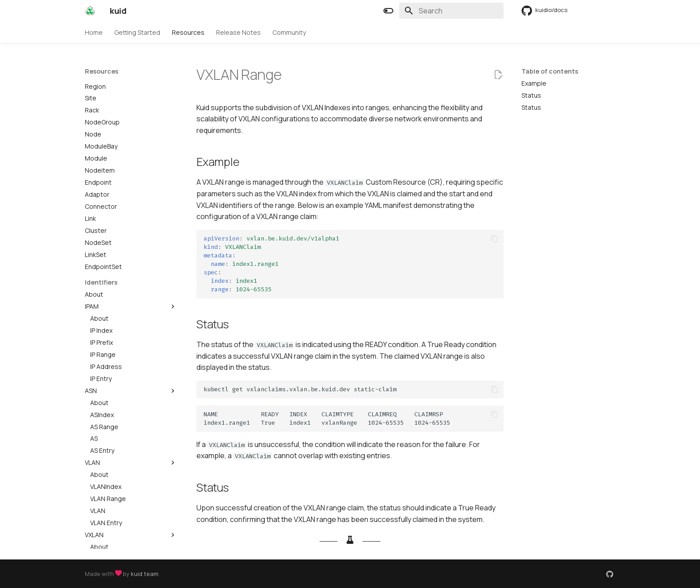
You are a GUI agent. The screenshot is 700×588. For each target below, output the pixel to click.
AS (94, 388)
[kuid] (90, 11)
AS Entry (102, 400)
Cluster (96, 180)
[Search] (451, 11)
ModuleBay (101, 96)
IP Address (106, 316)
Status (531, 95)
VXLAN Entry (108, 545)
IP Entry (101, 328)
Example (534, 83)
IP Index (101, 280)
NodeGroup (102, 72)
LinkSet (96, 204)
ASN (131, 340)
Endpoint (98, 132)
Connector (101, 156)
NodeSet (98, 192)
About (94, 244)
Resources (188, 33)
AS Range (104, 377)
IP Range (103, 304)
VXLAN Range (110, 521)
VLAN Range (108, 448)
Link (90, 168)
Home (94, 33)
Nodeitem (100, 120)
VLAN (131, 412)
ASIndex (102, 364)
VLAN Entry (106, 472)
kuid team (145, 574)
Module (96, 108)
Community (289, 33)
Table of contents (550, 71)
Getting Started (137, 33)
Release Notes (238, 33)
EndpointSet (103, 216)
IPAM (131, 256)
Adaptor (97, 144)
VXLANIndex (108, 509)
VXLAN (131, 484)
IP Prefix (102, 292)
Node (93, 84)
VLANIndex (106, 436)
